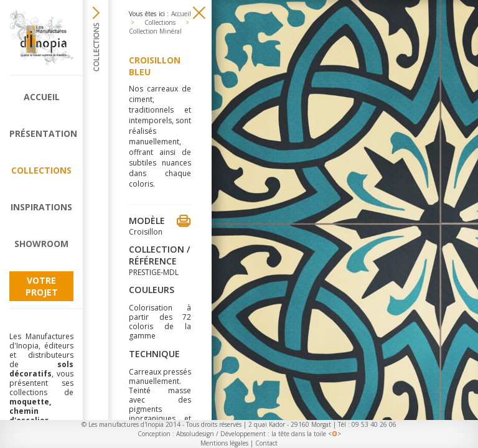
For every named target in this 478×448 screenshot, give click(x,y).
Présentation (41, 133)
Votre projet (42, 286)
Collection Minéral (155, 31)
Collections (41, 170)
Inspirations (41, 207)
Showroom (41, 244)
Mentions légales (224, 443)
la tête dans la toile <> (306, 434)
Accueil (42, 97)
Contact (266, 443)
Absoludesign (195, 434)
